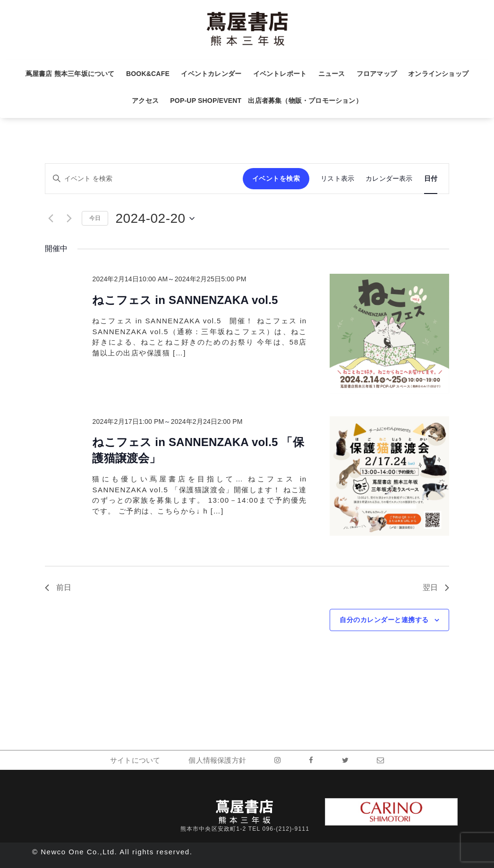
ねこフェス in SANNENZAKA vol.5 (185, 300)
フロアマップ (377, 74)
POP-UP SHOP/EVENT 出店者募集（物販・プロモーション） (266, 101)
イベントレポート (280, 74)
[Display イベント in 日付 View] (431, 179)
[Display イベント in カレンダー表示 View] (389, 179)
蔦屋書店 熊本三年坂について (70, 74)
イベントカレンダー (211, 74)
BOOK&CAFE (148, 74)
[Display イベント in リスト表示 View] (337, 179)
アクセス (145, 101)
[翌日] (69, 219)
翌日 (436, 587)
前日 (58, 587)
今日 (95, 218)
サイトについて (135, 760)
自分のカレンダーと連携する (384, 620)
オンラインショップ (438, 74)
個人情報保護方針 (217, 760)
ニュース (332, 74)
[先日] (51, 219)
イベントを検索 (276, 178)
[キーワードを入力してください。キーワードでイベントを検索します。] (144, 179)
